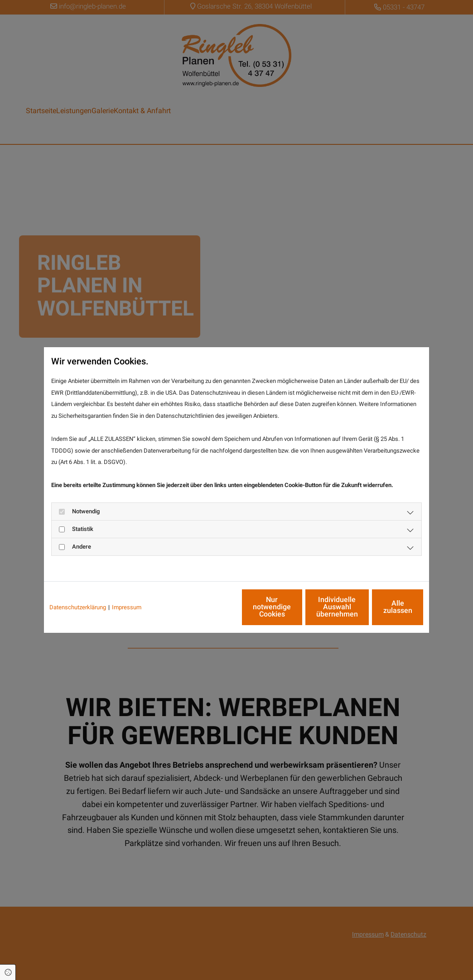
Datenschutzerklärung (78, 607)
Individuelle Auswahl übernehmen (296, 607)
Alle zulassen (382, 607)
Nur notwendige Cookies (210, 607)
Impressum (127, 607)
